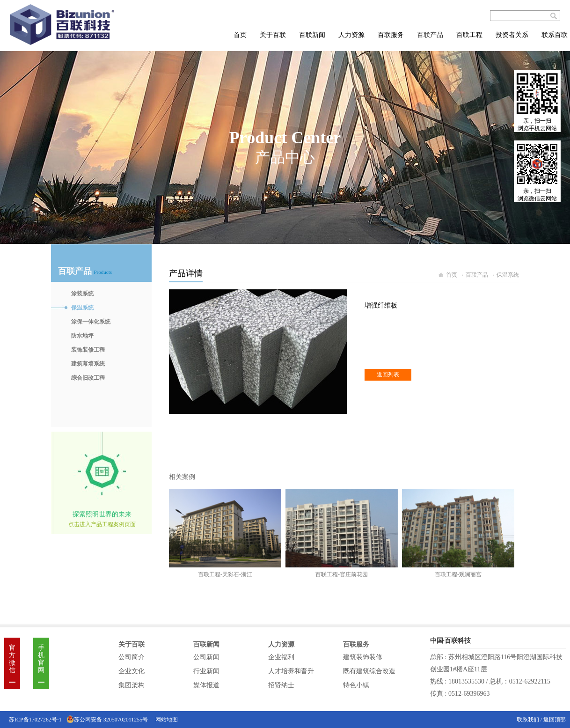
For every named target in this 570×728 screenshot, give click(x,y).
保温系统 (508, 275)
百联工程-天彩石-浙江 (225, 574)
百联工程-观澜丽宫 (458, 574)
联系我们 (529, 720)
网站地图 (165, 720)
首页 (240, 35)
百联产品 (477, 275)
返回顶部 (555, 720)
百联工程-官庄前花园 (342, 574)
